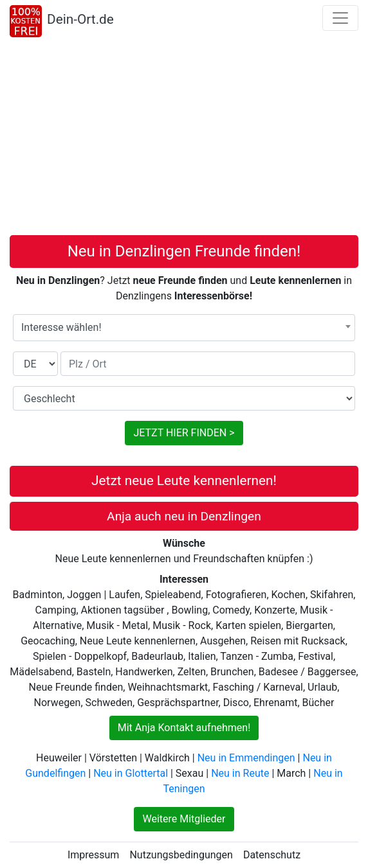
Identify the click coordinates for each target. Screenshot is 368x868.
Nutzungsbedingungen (181, 855)
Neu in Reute (240, 773)
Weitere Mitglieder (184, 819)
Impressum (94, 855)
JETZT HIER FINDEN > (184, 433)
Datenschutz (272, 855)
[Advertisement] (184, 139)
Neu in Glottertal (131, 773)
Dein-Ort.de (80, 19)
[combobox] (184, 328)
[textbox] (184, 328)
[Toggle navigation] (340, 18)
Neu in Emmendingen (246, 758)
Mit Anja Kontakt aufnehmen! (184, 728)
